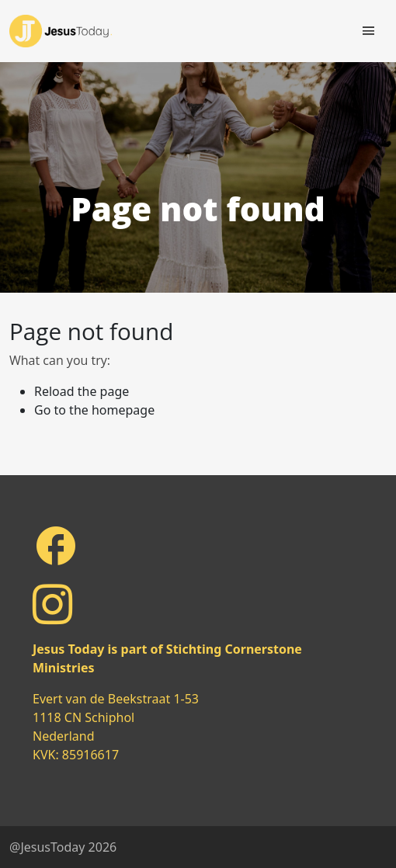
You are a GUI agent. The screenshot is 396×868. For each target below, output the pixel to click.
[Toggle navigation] (369, 31)
